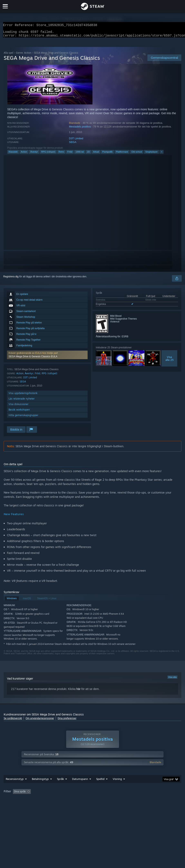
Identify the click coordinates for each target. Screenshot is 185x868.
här (78, 691)
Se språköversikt (13, 721)
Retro (61, 154)
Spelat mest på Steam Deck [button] (126, 800)
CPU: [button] (8, 805)
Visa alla (172, 680)
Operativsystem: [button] (158, 800)
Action (24, 154)
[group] (92, 802)
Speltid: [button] (99, 800)
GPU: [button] (21, 805)
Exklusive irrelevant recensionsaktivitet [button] (66, 800)
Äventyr (34, 154)
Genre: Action (24, 55)
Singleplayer (151, 154)
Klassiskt (13, 154)
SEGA (73, 144)
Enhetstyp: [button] (38, 805)
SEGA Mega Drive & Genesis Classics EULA (33, 359)
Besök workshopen (19, 412)
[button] (47, 357)
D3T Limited (76, 141)
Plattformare (122, 154)
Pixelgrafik (108, 154)
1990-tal (80, 154)
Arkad (96, 154)
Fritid (70, 154)
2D (88, 154)
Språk (60, 787)
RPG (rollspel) (48, 154)
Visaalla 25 (169, 361)
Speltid (100, 787)
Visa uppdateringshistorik (23, 396)
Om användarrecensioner (40, 721)
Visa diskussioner (18, 407)
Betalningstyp (40, 787)
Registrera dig (11, 279)
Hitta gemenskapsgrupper (23, 418)
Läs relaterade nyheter (22, 401)
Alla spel (8, 55)
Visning (117, 787)
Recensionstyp (15, 787)
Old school (137, 154)
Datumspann (80, 787)
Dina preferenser (67, 721)
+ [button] (162, 154)
